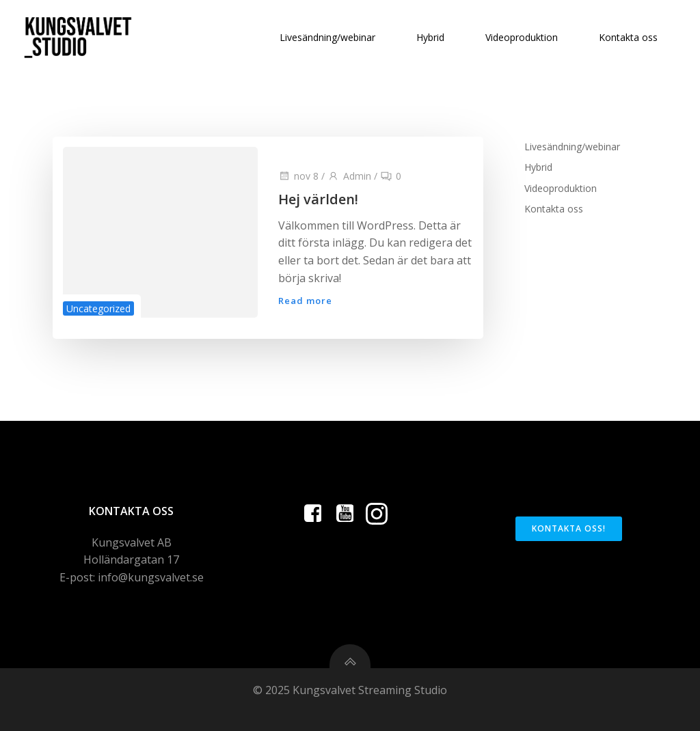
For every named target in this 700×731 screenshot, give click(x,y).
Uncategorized (98, 308)
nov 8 (298, 176)
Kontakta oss (628, 37)
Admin (349, 176)
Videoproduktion (522, 37)
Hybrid (430, 37)
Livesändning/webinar (327, 37)
